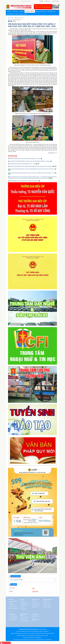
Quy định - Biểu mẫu (47, 607)
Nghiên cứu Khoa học (41, 11)
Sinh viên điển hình (13, 620)
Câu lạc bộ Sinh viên (13, 618)
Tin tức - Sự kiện (35, 603)
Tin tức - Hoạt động (13, 616)
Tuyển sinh (34, 601)
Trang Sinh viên (51, 11)
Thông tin (21, 11)
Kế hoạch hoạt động (24, 617)
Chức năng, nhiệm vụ (13, 606)
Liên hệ (48, 1)
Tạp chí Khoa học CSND (12, 14)
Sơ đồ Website (56, 1)
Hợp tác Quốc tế (23, 14)
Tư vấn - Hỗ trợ (35, 607)
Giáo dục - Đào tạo (30, 11)
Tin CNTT (22, 607)
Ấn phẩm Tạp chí (24, 619)
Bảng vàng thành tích (13, 608)
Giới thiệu (15, 11)
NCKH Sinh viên (47, 603)
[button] (20, 18)
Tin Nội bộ (22, 601)
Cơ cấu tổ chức (12, 605)
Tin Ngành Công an (24, 603)
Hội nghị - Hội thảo (47, 605)
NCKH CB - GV (46, 601)
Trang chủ (9, 11)
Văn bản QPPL (23, 609)
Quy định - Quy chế (36, 605)
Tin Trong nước (23, 605)
